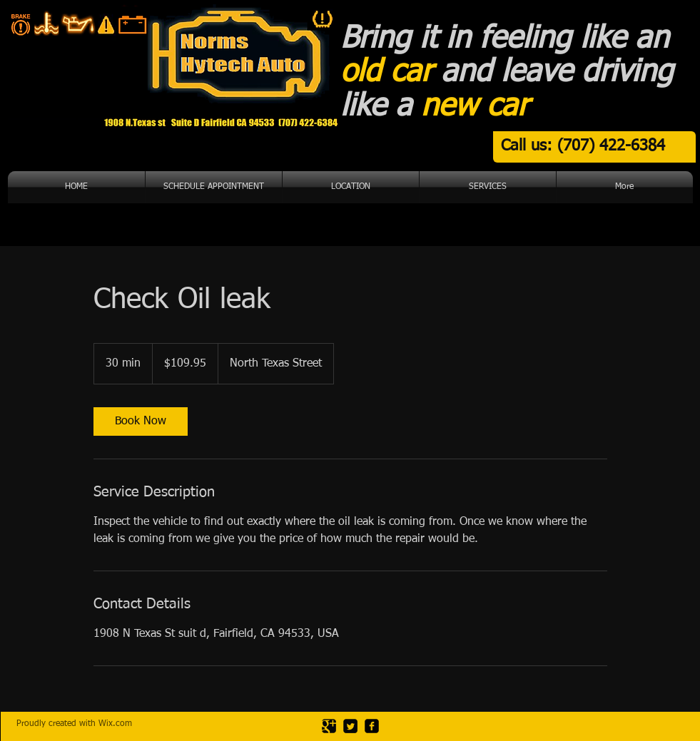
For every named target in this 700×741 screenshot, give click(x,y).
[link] (141, 421)
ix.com (119, 724)
